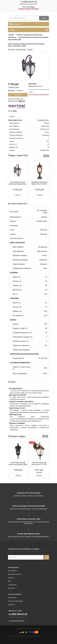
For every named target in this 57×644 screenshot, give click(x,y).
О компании (12, 585)
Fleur (15, 111)
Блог (10, 581)
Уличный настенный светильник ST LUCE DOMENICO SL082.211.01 (39, 464)
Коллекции (11, 49)
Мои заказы (12, 598)
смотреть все (43, 120)
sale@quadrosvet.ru (17, 621)
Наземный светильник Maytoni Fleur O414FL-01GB (40, 183)
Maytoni (22, 101)
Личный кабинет (15, 594)
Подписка (12, 605)
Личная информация (15, 601)
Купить (17, 195)
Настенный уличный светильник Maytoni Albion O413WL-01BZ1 (18, 464)
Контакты (11, 588)
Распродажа (12, 571)
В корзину (18, 95)
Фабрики (11, 578)
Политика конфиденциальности (15, 638)
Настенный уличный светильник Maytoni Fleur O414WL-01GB (18, 183)
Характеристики (21, 49)
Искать (44, 18)
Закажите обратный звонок (28, 9)
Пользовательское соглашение (15, 640)
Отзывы (30, 49)
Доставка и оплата (15, 574)
